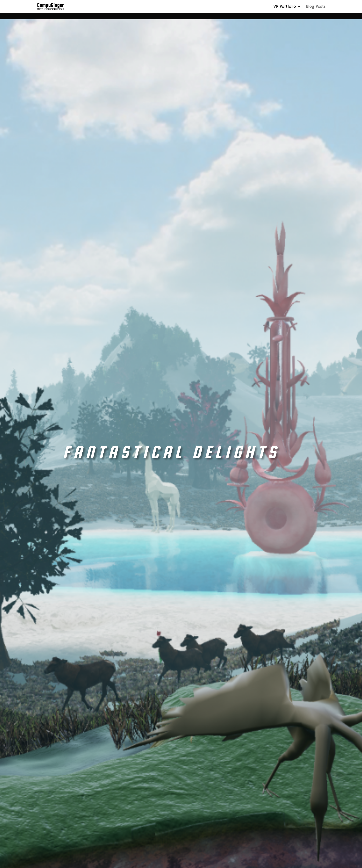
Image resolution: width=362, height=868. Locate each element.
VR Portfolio (285, 7)
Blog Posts (316, 7)
